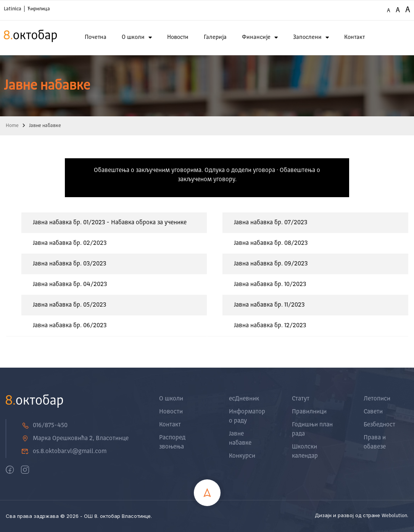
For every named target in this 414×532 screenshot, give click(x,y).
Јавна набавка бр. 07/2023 (271, 223)
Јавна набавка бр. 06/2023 (70, 326)
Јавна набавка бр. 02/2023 (70, 243)
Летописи (377, 399)
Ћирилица (39, 9)
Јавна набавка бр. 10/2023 (270, 284)
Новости (178, 38)
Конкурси (242, 456)
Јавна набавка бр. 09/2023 (271, 264)
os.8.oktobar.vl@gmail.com (64, 452)
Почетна (96, 38)
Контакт (354, 38)
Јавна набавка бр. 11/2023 (269, 305)
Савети (373, 412)
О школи (137, 38)
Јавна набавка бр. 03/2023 (69, 264)
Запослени (311, 38)
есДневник (244, 399)
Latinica (13, 9)
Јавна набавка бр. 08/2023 (271, 243)
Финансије (260, 38)
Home (12, 126)
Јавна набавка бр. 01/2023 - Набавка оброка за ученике (110, 223)
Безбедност (379, 425)
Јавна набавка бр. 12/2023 (270, 326)
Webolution (394, 516)
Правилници (309, 412)
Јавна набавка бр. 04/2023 (70, 284)
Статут (301, 399)
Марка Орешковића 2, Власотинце (75, 439)
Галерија (215, 38)
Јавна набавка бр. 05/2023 (69, 305)
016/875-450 (44, 426)
